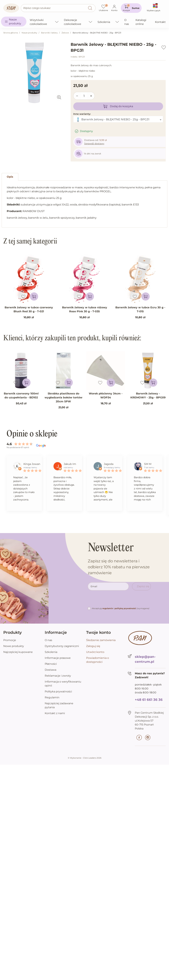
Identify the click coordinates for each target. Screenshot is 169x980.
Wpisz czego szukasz (37, 8)
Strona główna (11, 33)
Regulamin (52, 697)
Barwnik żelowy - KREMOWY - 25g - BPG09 (148, 396)
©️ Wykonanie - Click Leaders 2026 (85, 758)
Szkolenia (51, 652)
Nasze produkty (29, 33)
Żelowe (65, 33)
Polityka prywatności (58, 691)
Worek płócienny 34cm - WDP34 (106, 396)
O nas (48, 640)
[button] (131, 8)
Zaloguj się (93, 646)
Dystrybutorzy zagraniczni (62, 646)
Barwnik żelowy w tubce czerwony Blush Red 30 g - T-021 (29, 309)
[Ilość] (84, 96)
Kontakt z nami (55, 713)
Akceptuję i (120, 608)
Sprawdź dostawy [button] (94, 144)
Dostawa (51, 670)
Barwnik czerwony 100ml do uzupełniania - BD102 (21, 396)
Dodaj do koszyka (118, 106)
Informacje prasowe (58, 658)
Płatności (51, 664)
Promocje (10, 640)
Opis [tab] (10, 177)
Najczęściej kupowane (18, 652)
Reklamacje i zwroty (58, 676)
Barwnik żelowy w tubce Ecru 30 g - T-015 (140, 309)
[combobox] (118, 119)
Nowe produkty (14, 646)
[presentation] (113, 600)
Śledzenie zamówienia (101, 640)
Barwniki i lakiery (49, 33)
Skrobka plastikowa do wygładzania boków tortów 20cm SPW (63, 397)
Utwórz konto (95, 652)
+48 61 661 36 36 (149, 700)
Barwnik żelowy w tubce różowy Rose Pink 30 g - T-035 (85, 309)
